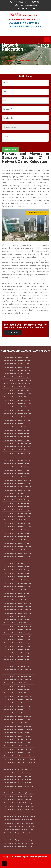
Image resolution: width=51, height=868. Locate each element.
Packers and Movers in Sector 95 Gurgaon (17, 680)
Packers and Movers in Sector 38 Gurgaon (18, 484)
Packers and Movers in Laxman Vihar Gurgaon (19, 817)
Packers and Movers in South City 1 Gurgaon (18, 786)
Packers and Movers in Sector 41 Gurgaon (17, 493)
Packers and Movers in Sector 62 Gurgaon (18, 567)
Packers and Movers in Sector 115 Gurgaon (18, 746)
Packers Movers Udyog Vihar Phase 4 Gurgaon (19, 830)
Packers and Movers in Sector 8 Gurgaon (17, 380)
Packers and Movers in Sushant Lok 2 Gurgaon (19, 759)
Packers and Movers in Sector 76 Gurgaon (17, 613)
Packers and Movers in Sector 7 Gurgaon (17, 377)
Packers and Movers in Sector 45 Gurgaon (18, 507)
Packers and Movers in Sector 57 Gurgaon (17, 547)
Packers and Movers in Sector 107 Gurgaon (18, 720)
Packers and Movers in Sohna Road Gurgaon (19, 796)
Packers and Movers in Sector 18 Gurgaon (17, 414)
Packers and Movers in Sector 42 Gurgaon (18, 497)
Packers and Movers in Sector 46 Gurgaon (18, 510)
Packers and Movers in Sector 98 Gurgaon (18, 690)
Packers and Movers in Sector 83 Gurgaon (18, 636)
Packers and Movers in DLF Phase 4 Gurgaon (19, 780)
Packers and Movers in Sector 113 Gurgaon (18, 739)
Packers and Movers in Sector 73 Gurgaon (17, 603)
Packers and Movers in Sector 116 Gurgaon (18, 749)
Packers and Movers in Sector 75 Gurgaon (17, 610)
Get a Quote (13, 332)
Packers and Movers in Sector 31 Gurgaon (17, 460)
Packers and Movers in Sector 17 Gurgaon (17, 410)
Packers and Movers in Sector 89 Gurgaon (18, 656)
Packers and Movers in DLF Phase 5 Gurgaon (19, 783)
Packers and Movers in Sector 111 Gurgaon (18, 733)
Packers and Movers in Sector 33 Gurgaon (18, 467)
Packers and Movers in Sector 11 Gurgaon (17, 390)
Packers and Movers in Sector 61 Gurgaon (17, 563)
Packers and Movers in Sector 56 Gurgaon (18, 543)
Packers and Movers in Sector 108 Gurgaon (18, 723)
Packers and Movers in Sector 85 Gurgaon (18, 643)
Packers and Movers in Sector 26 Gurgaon (18, 440)
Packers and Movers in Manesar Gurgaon (17, 800)
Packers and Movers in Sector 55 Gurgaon (18, 540)
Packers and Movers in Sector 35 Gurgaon (18, 474)
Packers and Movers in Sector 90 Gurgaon (18, 660)
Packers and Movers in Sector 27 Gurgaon (17, 443)
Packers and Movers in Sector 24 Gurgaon (18, 434)
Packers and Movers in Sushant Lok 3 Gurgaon (19, 763)
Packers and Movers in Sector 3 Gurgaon (17, 364)
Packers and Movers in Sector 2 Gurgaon (17, 361)
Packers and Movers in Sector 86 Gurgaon (18, 646)
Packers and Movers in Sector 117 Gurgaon (18, 753)
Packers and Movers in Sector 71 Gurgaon (17, 597)
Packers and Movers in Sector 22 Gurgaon (18, 427)
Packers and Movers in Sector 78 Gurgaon (18, 620)
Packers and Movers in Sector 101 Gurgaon (18, 700)
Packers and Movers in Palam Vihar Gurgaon (19, 810)
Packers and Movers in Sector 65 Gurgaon (18, 577)
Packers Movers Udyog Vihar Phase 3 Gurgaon (19, 826)
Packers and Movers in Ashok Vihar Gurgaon (19, 806)
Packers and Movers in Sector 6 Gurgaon (17, 374)
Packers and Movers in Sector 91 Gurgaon (17, 666)
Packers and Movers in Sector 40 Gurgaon (18, 490)
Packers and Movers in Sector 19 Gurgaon (17, 417)
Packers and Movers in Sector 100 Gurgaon (18, 696)
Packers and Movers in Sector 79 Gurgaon (17, 623)
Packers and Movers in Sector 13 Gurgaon (17, 397)
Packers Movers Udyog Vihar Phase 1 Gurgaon (19, 820)
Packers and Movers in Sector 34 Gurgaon (18, 470)
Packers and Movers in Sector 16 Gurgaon (17, 407)
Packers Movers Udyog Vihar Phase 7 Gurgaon (19, 843)
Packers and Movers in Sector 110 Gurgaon (18, 730)
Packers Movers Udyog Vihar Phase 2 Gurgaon (19, 823)
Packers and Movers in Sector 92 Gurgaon (17, 670)
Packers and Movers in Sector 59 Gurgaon (17, 553)
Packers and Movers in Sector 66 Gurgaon (18, 580)
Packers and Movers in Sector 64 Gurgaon (18, 573)
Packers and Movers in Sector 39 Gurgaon (17, 487)
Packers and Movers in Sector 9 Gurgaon (17, 384)
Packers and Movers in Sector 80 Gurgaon (18, 626)
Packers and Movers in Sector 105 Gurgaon (18, 713)
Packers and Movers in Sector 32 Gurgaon (18, 464)
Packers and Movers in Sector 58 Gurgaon (18, 550)
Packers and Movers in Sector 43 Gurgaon (18, 500)
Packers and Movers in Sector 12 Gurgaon (17, 394)
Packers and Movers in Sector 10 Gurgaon (17, 387)
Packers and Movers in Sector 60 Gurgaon (18, 557)
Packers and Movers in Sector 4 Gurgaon (17, 367)
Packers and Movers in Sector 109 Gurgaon (18, 726)
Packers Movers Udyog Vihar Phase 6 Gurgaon (19, 840)
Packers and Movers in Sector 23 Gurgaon (18, 430)
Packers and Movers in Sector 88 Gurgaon (18, 653)
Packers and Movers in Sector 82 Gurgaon (18, 633)
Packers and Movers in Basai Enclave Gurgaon (19, 803)
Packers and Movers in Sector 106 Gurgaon (18, 716)
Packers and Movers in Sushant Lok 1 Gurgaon (19, 756)
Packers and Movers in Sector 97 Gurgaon (17, 686)
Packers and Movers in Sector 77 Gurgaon (17, 616)
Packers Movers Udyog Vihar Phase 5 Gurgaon (19, 833)
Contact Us (33, 860)
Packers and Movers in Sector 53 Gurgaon (18, 533)
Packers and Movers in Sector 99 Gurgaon (17, 693)
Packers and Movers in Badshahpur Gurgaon (19, 847)
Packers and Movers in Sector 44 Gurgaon (18, 503)
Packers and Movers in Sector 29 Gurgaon (17, 450)
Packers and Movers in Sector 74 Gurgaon (17, 607)
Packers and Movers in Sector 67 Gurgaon (17, 583)
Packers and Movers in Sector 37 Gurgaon (17, 480)
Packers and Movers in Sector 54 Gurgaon (18, 537)
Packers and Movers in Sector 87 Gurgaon (18, 650)
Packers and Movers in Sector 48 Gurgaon (18, 517)
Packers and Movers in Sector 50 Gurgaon (18, 523)
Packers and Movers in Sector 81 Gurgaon (17, 630)
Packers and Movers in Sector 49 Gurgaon (17, 520)
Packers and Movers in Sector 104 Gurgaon (18, 710)
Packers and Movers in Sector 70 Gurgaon (18, 593)
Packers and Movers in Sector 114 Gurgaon (18, 743)
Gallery (25, 860)
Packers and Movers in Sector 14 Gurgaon (17, 400)
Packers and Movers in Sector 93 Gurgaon (17, 673)
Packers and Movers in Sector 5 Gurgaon (17, 370)
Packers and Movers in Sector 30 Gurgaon (18, 453)
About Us (19, 860)
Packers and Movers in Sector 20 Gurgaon (18, 420)
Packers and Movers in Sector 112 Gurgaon (18, 736)
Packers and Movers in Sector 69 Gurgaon (17, 590)
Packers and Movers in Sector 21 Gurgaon (17, 424)
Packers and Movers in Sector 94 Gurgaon (17, 676)
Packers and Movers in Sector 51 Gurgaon (17, 527)
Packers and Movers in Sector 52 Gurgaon (18, 530)
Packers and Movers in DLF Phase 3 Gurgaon (19, 776)
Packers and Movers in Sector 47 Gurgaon (17, 513)
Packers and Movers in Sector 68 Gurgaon (18, 587)
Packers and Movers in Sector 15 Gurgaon (17, 404)
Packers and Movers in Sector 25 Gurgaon (18, 437)
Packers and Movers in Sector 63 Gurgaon (18, 570)
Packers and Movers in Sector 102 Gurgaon (18, 703)
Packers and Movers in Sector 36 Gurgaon (18, 477)
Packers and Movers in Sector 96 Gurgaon (17, 683)
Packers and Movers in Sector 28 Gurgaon (18, 447)
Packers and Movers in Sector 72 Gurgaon (17, 600)
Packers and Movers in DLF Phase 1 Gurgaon (18, 770)
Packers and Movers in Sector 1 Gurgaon (17, 357)
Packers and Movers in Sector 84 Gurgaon (18, 640)
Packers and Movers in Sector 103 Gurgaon (18, 706)
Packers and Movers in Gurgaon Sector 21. (21, 61)
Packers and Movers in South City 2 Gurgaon (19, 793)
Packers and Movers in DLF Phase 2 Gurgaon (19, 773)
